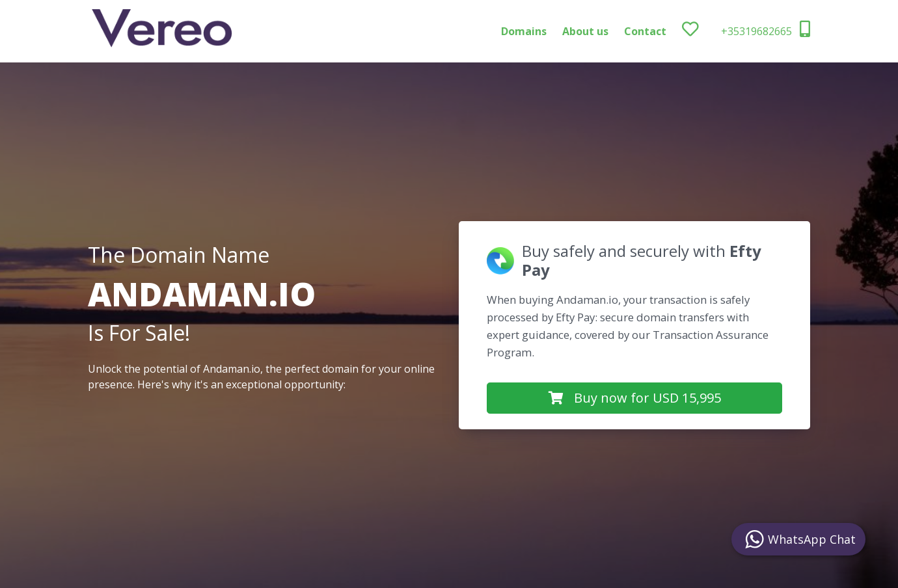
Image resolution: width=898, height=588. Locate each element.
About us (585, 31)
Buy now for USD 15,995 (635, 398)
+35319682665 (766, 30)
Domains (524, 31)
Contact (645, 31)
